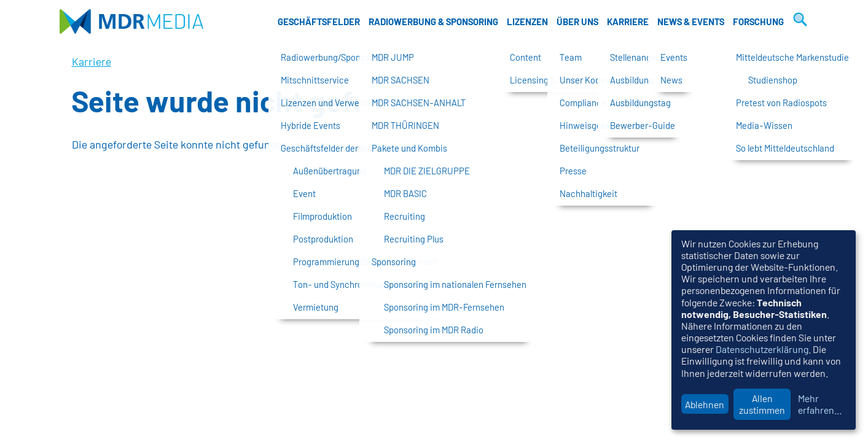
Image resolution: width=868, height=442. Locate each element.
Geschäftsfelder (319, 21)
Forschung (758, 21)
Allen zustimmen (762, 404)
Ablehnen (705, 404)
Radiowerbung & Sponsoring (433, 21)
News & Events (691, 21)
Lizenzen (527, 21)
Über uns (577, 21)
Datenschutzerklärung (762, 349)
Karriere (628, 21)
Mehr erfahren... (820, 404)
